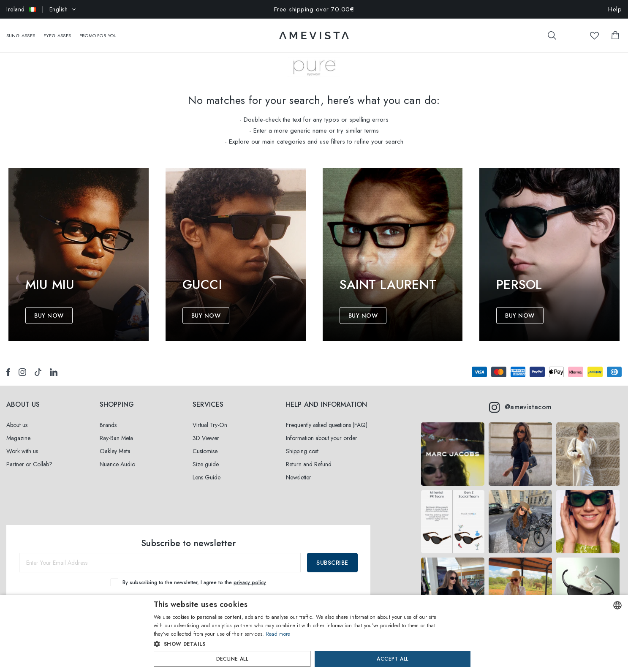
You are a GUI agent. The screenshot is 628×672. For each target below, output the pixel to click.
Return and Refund (309, 464)
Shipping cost (302, 451)
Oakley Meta (115, 451)
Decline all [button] (232, 659)
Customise (205, 451)
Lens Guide (207, 477)
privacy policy (250, 582)
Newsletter (299, 477)
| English (41, 9)
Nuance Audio (117, 464)
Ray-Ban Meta (116, 438)
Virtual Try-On (210, 425)
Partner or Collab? (29, 464)
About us (17, 425)
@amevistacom (520, 407)
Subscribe (332, 563)
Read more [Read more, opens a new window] (278, 634)
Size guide (206, 464)
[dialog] (314, 633)
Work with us (22, 451)
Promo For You (98, 31)
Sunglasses (21, 31)
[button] (296, 644)
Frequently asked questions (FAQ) (327, 425)
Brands (108, 425)
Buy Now (49, 316)
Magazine (18, 438)
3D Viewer (206, 438)
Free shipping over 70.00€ (314, 9)
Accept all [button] (392, 659)
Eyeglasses (57, 31)
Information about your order (322, 438)
